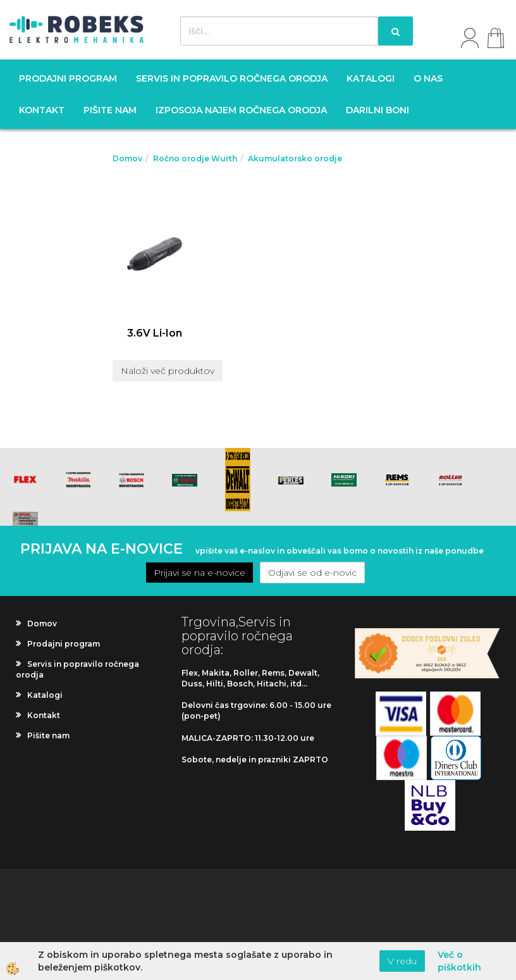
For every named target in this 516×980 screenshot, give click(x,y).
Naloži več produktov (168, 371)
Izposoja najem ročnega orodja (241, 110)
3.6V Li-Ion (155, 333)
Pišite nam (110, 110)
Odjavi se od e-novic (312, 573)
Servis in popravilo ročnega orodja (232, 78)
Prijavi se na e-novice (200, 573)
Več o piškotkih (459, 961)
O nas (428, 78)
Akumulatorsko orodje (295, 158)
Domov (127, 158)
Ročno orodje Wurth (195, 158)
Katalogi (371, 78)
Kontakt (42, 110)
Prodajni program (68, 78)
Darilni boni (378, 110)
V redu (402, 961)
